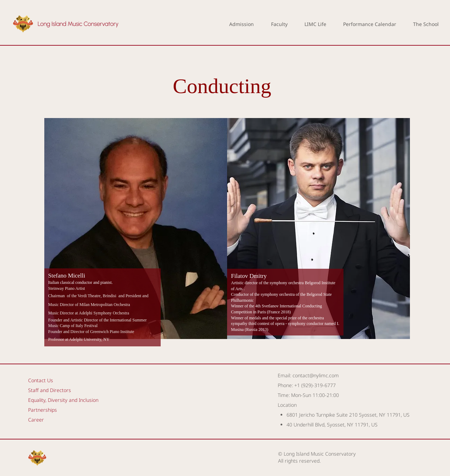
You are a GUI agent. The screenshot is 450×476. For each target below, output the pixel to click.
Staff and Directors (50, 390)
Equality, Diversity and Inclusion (63, 400)
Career (36, 420)
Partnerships (43, 410)
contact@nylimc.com (316, 375)
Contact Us (41, 380)
